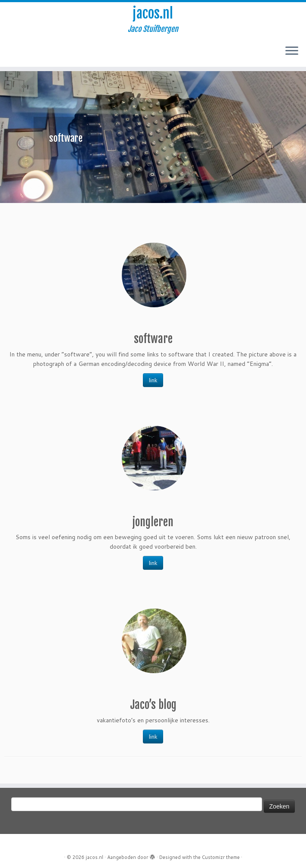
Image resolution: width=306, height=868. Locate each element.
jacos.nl (153, 13)
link (153, 380)
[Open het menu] (292, 51)
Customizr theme (221, 857)
